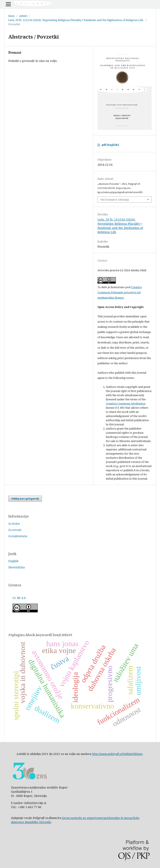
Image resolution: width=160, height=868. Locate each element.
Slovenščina (17, 567)
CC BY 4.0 (19, 598)
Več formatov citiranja (115, 200)
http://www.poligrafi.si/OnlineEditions (117, 754)
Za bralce (14, 524)
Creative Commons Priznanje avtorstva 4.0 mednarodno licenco (120, 292)
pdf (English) (110, 145)
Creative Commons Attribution (126, 403)
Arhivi (23, 16)
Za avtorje (15, 530)
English (13, 561)
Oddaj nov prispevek (25, 499)
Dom (11, 16)
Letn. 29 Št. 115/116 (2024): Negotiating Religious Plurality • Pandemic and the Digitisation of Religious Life (76, 20)
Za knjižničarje (18, 536)
